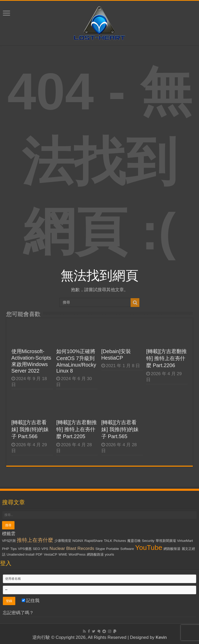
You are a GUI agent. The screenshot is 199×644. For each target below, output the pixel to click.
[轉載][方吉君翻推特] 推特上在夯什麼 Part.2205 (77, 429)
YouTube (149, 548)
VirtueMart (185, 541)
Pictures (120, 541)
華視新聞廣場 (166, 541)
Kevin (161, 637)
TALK (108, 541)
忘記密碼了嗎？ (18, 613)
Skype (100, 549)
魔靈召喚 (134, 541)
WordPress (77, 554)
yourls (110, 554)
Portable (113, 549)
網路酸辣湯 (172, 549)
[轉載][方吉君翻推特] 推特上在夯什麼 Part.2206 (166, 358)
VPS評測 (9, 541)
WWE (63, 554)
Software (127, 549)
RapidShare (94, 541)
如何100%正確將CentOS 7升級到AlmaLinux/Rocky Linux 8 (76, 361)
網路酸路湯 (95, 554)
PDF (39, 554)
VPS (45, 549)
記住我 (31, 601)
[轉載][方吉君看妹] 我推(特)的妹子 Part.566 (30, 429)
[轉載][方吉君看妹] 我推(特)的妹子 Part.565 (120, 429)
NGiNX (78, 541)
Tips (14, 549)
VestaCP (51, 554)
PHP (6, 549)
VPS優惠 (25, 549)
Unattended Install (20, 554)
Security (148, 541)
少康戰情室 (63, 541)
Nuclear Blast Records (72, 548)
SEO (37, 549)
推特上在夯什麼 (35, 540)
